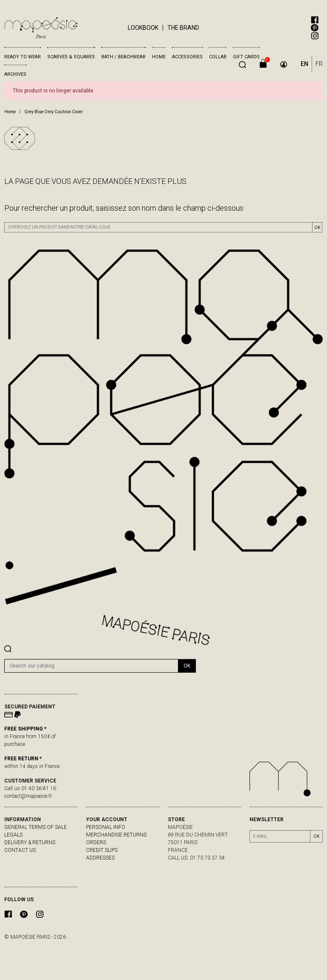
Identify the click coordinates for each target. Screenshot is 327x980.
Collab (218, 57)
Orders (96, 842)
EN (304, 64)
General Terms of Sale (36, 827)
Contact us (20, 850)
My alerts (100, 865)
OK (317, 228)
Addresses (100, 858)
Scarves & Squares (71, 57)
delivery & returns (30, 842)
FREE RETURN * (23, 759)
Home (159, 57)
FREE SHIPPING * (25, 729)
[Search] (91, 666)
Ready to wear (23, 57)
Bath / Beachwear (123, 57)
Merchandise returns (116, 835)
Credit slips (102, 850)
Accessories (187, 57)
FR (319, 64)
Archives (15, 74)
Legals (13, 835)
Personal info (106, 827)
